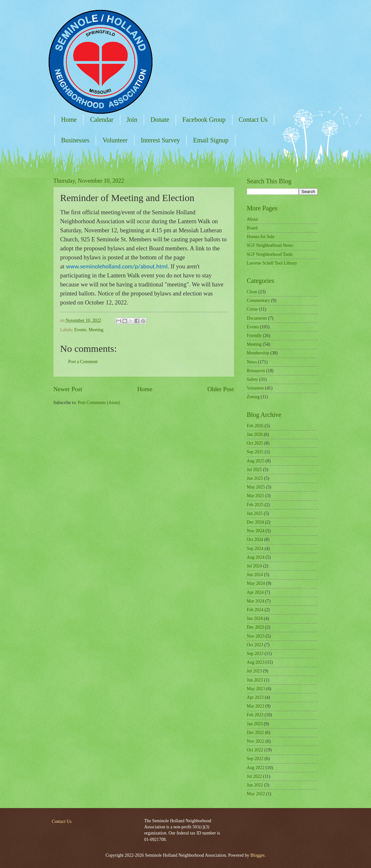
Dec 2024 (255, 522)
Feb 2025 (255, 505)
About (253, 219)
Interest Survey (161, 140)
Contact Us (253, 120)
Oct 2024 (255, 540)
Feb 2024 (255, 610)
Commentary (259, 300)
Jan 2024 (255, 618)
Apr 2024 (255, 592)
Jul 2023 (254, 671)
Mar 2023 (256, 706)
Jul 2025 (254, 470)
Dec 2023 (255, 627)
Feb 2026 (255, 426)
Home (69, 120)
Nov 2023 (256, 636)
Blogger (258, 855)
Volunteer (115, 140)
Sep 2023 (255, 654)
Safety (253, 379)
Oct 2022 (255, 750)
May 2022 (256, 794)
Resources (256, 371)
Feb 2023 (255, 715)
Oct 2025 (255, 443)
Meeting (96, 330)
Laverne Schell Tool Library (272, 263)
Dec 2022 (255, 733)
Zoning (253, 397)
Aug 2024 (256, 557)
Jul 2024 (254, 566)
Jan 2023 (255, 724)
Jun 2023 (255, 680)
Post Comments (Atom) (99, 403)
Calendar (102, 120)
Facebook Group (204, 120)
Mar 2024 (256, 601)
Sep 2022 (255, 759)
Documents (257, 318)
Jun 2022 (255, 785)
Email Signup (211, 140)
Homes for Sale (261, 237)
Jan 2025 (255, 513)
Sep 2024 (255, 549)
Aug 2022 (256, 768)
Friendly (254, 336)
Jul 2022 (254, 776)
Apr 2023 (255, 697)
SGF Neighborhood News (270, 245)
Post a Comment (83, 362)
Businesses (75, 140)
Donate (160, 120)
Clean (252, 292)
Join (132, 120)
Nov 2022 (256, 741)
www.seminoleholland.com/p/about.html (117, 266)
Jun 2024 (255, 575)
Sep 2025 (255, 452)
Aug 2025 (256, 461)
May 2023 (256, 689)
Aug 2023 (256, 662)
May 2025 (256, 487)
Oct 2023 (255, 645)
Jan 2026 (255, 434)
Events (81, 330)
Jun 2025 (255, 478)
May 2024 (256, 583)
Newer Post (68, 389)
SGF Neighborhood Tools (270, 254)
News (252, 362)
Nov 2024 (256, 531)
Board (252, 228)
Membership (258, 353)
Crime (253, 309)
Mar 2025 (256, 496)
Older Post (220, 389)
